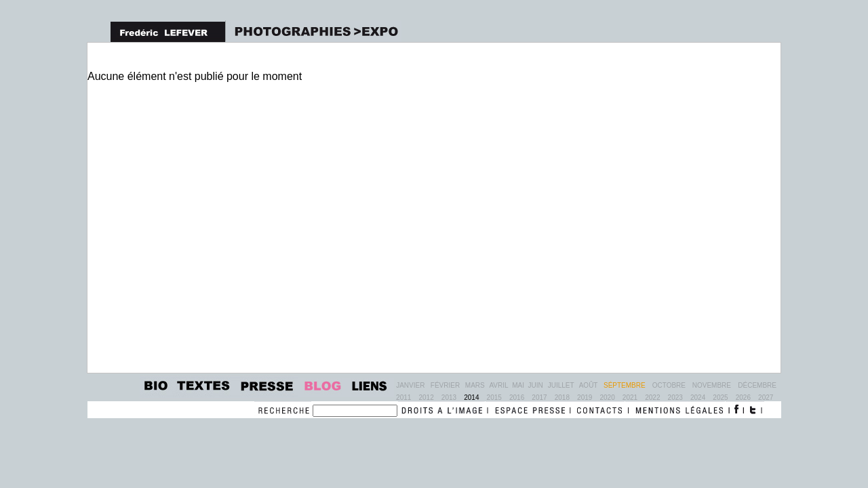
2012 (426, 398)
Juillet (561, 385)
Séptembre (625, 385)
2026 (743, 398)
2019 (585, 398)
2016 (517, 398)
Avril (498, 385)
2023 (675, 398)
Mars (475, 385)
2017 (539, 398)
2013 (449, 398)
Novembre (712, 385)
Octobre (669, 385)
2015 (494, 398)
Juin (536, 385)
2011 (403, 398)
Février (445, 385)
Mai (518, 385)
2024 (698, 398)
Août (589, 385)
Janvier (410, 385)
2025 (720, 398)
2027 (766, 398)
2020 (607, 398)
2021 (630, 398)
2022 (652, 398)
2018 (562, 398)
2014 (471, 398)
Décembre (757, 385)
